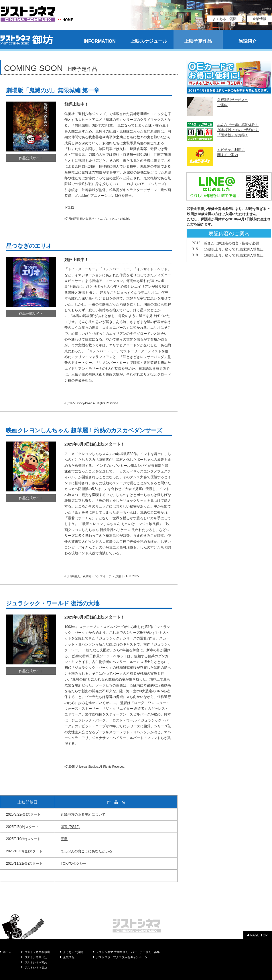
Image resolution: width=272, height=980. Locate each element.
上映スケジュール (149, 41)
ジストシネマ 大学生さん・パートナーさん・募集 (128, 952)
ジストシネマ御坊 (36, 968)
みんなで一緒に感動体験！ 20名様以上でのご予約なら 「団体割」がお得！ (238, 130)
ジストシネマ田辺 (36, 957)
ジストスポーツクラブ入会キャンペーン (122, 957)
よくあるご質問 (224, 19)
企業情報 (259, 19)
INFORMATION (100, 41)
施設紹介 (247, 41)
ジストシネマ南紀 (36, 962)
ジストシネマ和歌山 (37, 952)
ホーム (7, 952)
